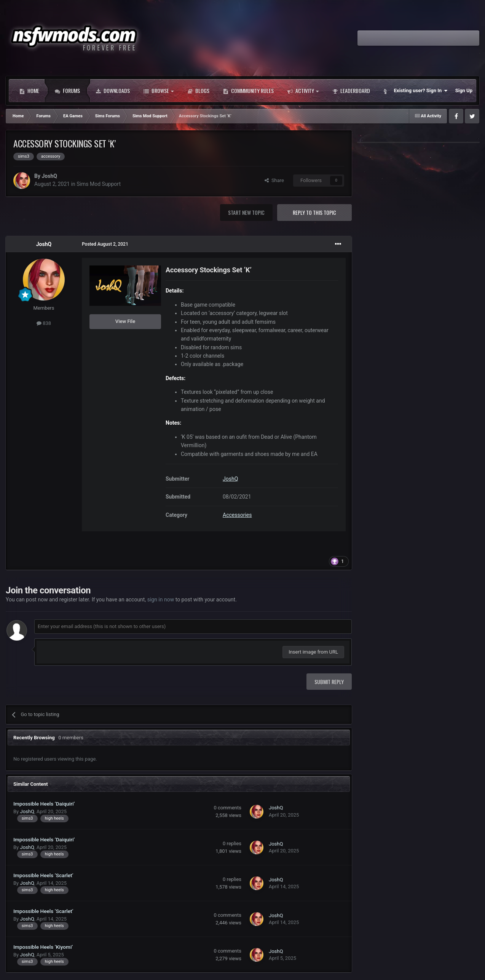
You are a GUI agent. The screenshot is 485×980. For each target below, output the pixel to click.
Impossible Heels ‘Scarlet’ (43, 875)
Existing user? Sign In (421, 91)
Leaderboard (351, 91)
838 (44, 323)
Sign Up (464, 90)
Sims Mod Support (99, 184)
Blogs (198, 91)
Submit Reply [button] (329, 682)
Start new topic (246, 212)
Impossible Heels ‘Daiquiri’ (44, 804)
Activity (303, 91)
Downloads (113, 91)
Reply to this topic (314, 212)
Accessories (237, 515)
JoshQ (49, 176)
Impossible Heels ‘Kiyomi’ (43, 947)
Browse (159, 91)
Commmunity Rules (248, 91)
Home (29, 91)
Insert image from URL (313, 652)
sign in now (161, 600)
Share (274, 180)
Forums (67, 91)
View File (125, 321)
